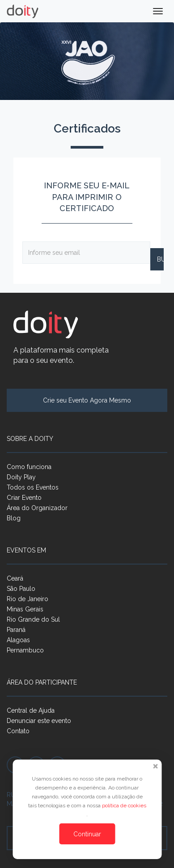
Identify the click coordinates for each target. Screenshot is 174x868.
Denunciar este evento (39, 721)
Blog (14, 518)
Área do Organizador (37, 508)
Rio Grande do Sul (33, 619)
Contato (18, 731)
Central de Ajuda (31, 710)
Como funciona (29, 467)
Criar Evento (24, 498)
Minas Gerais (25, 609)
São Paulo (21, 589)
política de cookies (124, 806)
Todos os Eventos (33, 487)
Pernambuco (25, 650)
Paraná (16, 630)
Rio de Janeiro (28, 599)
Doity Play (21, 477)
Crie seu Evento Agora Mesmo (87, 400)
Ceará (15, 578)
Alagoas (18, 640)
